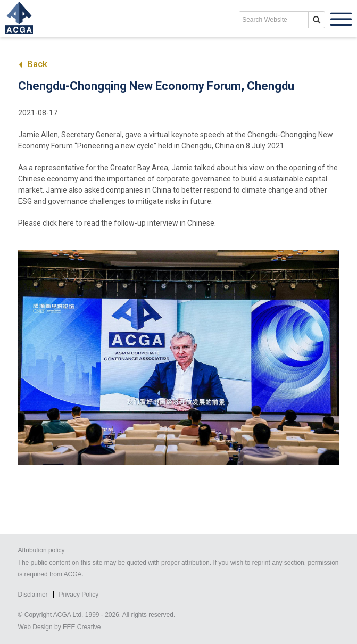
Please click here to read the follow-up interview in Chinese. (117, 223)
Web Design (35, 627)
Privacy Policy (79, 595)
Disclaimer (33, 595)
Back (33, 64)
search (317, 20)
